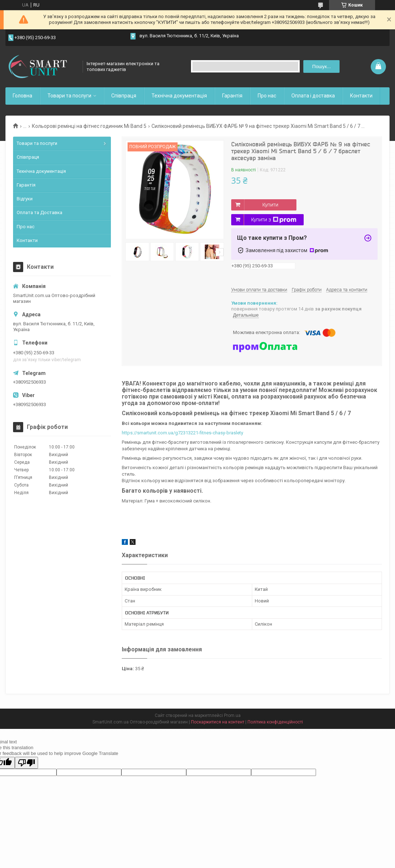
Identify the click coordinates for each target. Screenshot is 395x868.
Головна (22, 96)
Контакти (361, 96)
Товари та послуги (69, 96)
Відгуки (25, 199)
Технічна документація (179, 96)
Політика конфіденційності (275, 722)
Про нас (267, 96)
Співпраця (124, 96)
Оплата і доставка (313, 96)
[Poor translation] (26, 763)
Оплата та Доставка (39, 212)
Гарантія (232, 96)
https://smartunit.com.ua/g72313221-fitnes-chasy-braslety (182, 433)
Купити (270, 205)
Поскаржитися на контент (218, 722)
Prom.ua (232, 715)
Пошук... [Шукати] (322, 66)
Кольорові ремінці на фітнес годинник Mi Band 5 (89, 126)
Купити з (274, 220)
